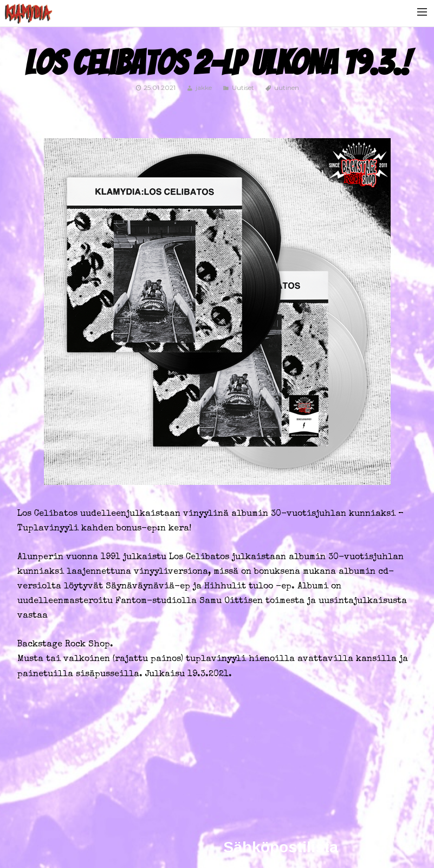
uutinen (287, 88)
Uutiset (243, 88)
